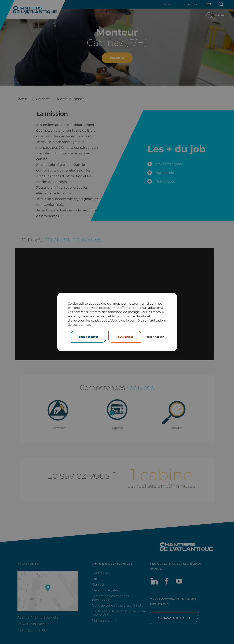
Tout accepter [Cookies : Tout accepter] (88, 337)
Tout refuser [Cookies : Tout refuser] (125, 337)
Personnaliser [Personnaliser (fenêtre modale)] (154, 337)
